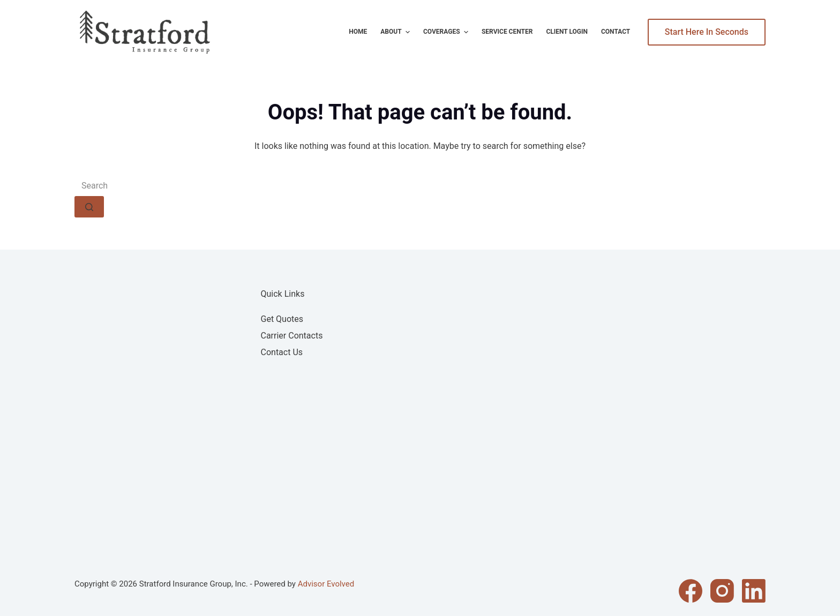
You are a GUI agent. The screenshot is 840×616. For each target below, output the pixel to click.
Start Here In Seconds (707, 32)
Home (358, 32)
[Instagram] (722, 591)
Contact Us (282, 352)
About (396, 32)
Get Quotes (282, 319)
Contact (616, 32)
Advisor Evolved (326, 584)
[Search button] (89, 207)
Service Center (507, 32)
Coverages (447, 32)
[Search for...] (420, 185)
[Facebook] (691, 591)
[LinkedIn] (754, 591)
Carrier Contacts (292, 336)
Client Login (567, 32)
